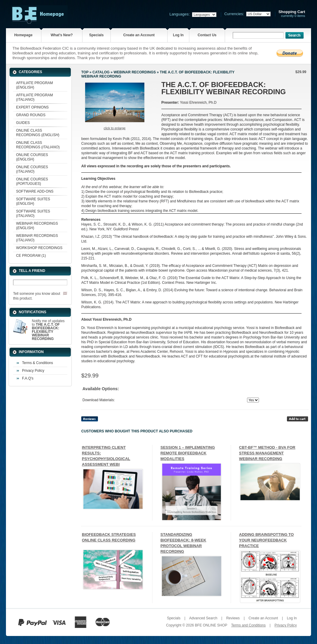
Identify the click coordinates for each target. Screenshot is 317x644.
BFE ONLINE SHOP (211, 625)
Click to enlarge (114, 128)
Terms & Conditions (38, 363)
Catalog (101, 72)
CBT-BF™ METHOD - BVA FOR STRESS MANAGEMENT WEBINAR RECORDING (267, 453)
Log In (178, 35)
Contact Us (207, 35)
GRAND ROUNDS (31, 115)
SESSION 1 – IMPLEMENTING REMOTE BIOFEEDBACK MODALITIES (188, 453)
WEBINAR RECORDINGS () (37, 226)
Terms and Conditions (248, 625)
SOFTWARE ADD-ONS (35, 191)
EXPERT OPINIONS (32, 107)
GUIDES (23, 123)
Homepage (23, 35)
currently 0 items (292, 14)
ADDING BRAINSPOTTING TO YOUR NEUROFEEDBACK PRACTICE (266, 540)
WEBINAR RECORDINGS (135, 72)
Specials (96, 35)
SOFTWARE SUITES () (33, 201)
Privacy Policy (33, 371)
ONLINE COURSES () (32, 157)
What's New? (62, 35)
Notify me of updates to (48, 330)
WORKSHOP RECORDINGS (39, 248)
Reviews (233, 618)
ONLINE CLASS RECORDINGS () (38, 133)
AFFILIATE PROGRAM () (35, 85)
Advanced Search (203, 618)
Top (85, 72)
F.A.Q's (28, 378)
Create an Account (139, 35)
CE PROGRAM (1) (31, 256)
